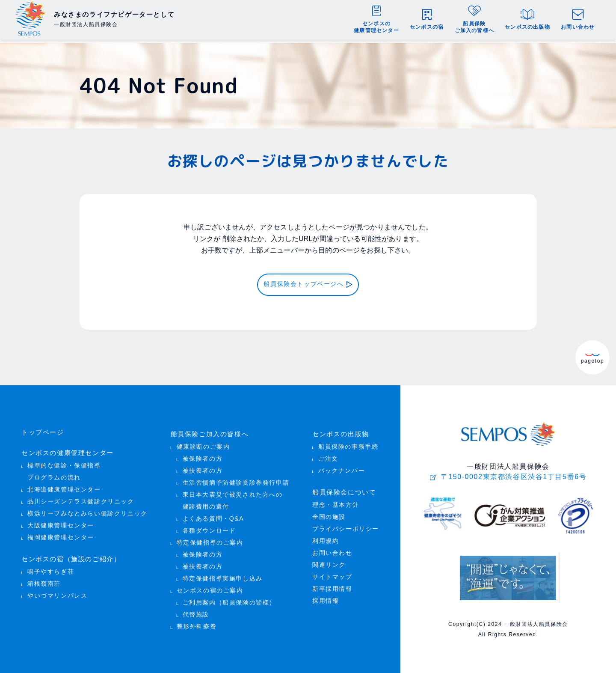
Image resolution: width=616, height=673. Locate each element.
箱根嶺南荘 (44, 579)
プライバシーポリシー (346, 525)
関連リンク (329, 561)
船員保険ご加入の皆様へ (207, 432)
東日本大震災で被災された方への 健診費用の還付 (233, 498)
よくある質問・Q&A (213, 516)
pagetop (593, 357)
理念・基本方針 (336, 501)
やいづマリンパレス (57, 591)
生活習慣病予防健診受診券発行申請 (236, 480)
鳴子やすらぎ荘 (51, 567)
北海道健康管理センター (64, 486)
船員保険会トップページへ (304, 285)
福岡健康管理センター (61, 534)
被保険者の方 (203, 456)
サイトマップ (332, 573)
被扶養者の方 (203, 468)
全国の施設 (329, 513)
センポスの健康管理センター (65, 450)
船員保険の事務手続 (348, 444)
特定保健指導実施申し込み (223, 576)
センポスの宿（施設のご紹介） (68, 555)
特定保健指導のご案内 (210, 540)
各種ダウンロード (209, 528)
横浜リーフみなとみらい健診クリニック (87, 510)
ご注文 (328, 456)
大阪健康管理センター (61, 522)
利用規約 (326, 537)
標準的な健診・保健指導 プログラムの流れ (64, 468)
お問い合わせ (332, 549)
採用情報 (326, 597)
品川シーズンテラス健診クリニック (81, 498)
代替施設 (196, 612)
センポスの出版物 (339, 432)
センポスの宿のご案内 (210, 588)
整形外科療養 (197, 624)
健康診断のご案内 (203, 444)
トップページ (41, 431)
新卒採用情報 (332, 585)
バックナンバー (342, 468)
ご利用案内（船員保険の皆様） (229, 600)
